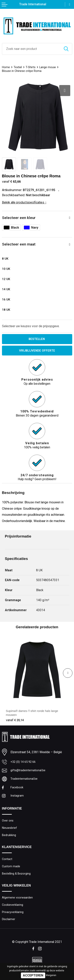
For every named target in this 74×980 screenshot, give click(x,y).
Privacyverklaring (13, 917)
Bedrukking (9, 838)
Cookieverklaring (13, 909)
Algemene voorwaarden (17, 902)
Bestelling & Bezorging (17, 877)
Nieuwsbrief (10, 830)
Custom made (11, 870)
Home (6, 67)
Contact (7, 862)
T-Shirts (31, 67)
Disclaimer (9, 924)
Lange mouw (48, 67)
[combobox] (31, 49)
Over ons (8, 823)
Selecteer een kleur (19, 218)
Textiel (18, 67)
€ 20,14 (15, 721)
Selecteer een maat (19, 244)
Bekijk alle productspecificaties (24, 202)
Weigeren (51, 975)
